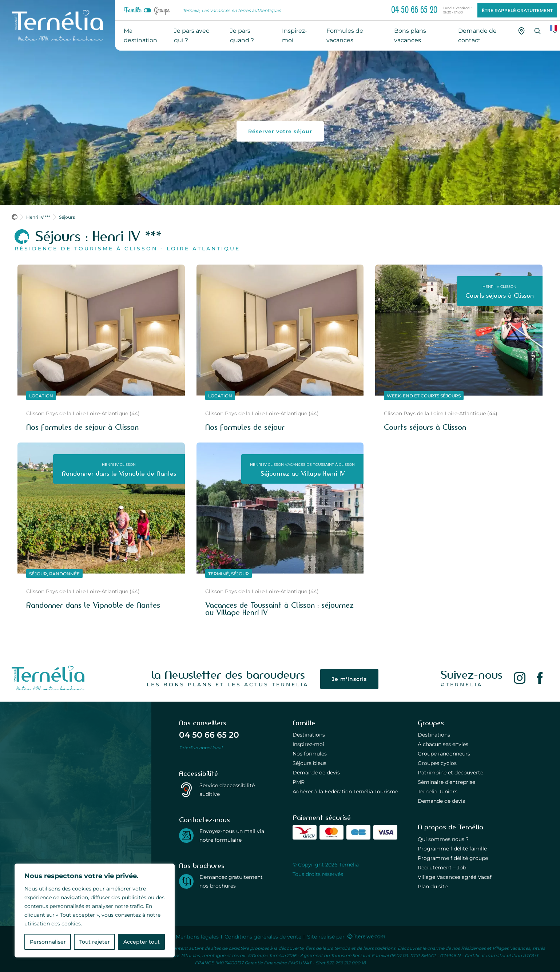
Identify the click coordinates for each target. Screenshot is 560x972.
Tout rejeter (95, 942)
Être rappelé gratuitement (517, 10)
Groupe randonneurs (444, 753)
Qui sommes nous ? (443, 839)
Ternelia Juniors (438, 791)
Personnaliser (48, 942)
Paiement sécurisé (322, 818)
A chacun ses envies (443, 744)
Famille (132, 10)
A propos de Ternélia (450, 827)
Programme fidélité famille (452, 848)
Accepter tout (142, 942)
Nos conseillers (203, 723)
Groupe (162, 10)
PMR (299, 782)
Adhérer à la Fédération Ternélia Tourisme (345, 791)
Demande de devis (316, 772)
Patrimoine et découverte (450, 772)
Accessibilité (198, 774)
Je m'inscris (349, 679)
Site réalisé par (346, 937)
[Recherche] (537, 31)
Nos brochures (202, 866)
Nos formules (310, 753)
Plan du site (433, 886)
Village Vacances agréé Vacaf (455, 877)
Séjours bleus (309, 763)
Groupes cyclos (437, 763)
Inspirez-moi (308, 744)
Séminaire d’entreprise (446, 782)
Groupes (431, 723)
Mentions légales (197, 937)
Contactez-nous (204, 820)
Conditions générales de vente (263, 937)
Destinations (309, 735)
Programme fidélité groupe (453, 858)
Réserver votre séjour (280, 131)
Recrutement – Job (442, 867)
